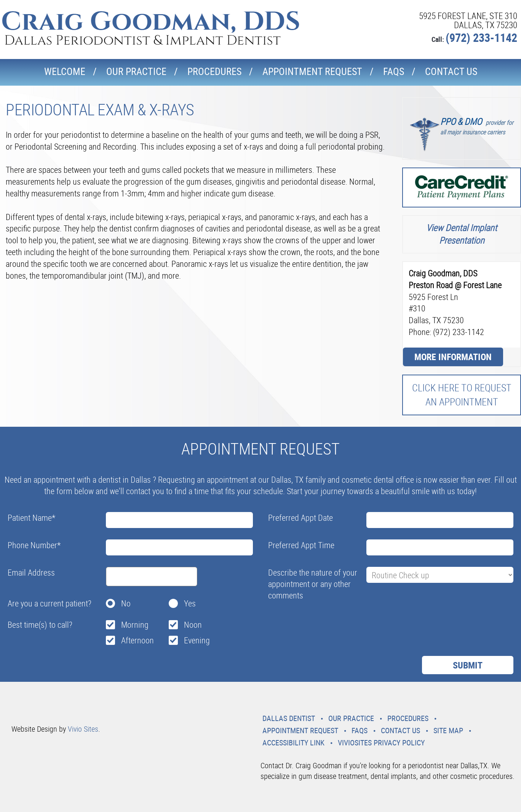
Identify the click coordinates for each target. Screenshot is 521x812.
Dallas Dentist (289, 718)
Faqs (394, 71)
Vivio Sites (83, 729)
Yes (190, 603)
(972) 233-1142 (481, 37)
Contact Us (451, 71)
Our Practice (136, 71)
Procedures (214, 71)
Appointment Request (312, 71)
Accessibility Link (293, 743)
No (126, 603)
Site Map (448, 730)
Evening (197, 640)
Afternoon (137, 640)
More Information (453, 357)
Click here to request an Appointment (462, 395)
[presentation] (326, 622)
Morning (135, 625)
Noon (193, 625)
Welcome (65, 71)
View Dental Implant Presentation (462, 234)
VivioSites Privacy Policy (381, 743)
